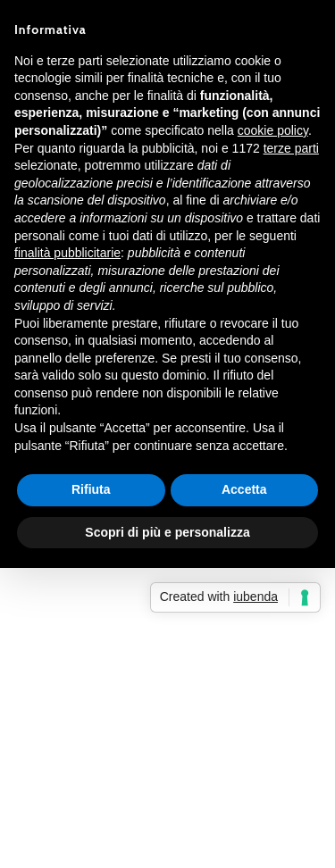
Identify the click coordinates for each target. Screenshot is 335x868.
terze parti (291, 148)
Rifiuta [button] (91, 489)
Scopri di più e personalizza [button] (167, 532)
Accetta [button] (244, 489)
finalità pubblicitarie (67, 253)
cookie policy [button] (273, 130)
